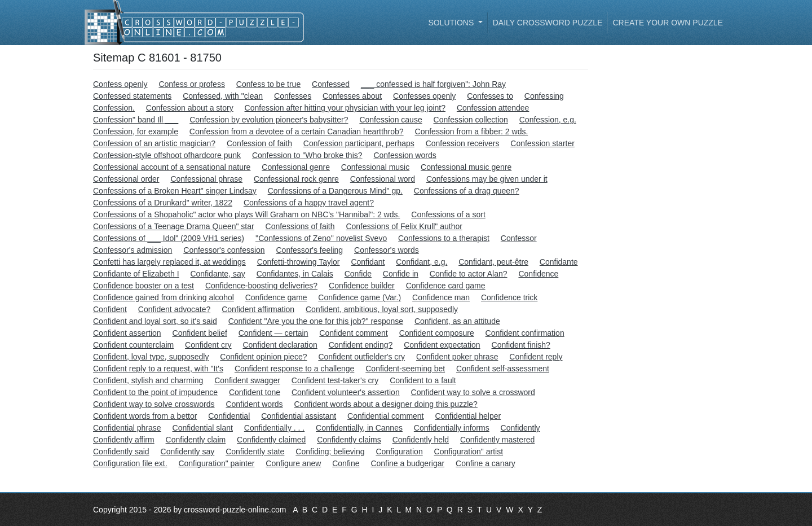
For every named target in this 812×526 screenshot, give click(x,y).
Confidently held (421, 440)
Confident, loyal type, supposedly (151, 357)
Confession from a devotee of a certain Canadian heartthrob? (297, 131)
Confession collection (471, 120)
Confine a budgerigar (407, 463)
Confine (346, 463)
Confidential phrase (127, 428)
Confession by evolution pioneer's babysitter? (269, 120)
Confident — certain (273, 333)
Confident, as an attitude (457, 321)
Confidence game (276, 297)
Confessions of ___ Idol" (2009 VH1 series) (169, 238)
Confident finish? (521, 345)
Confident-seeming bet (405, 369)
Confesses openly (424, 96)
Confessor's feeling (310, 250)
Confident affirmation (258, 309)
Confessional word (383, 179)
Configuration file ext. (130, 463)
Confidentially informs (452, 428)
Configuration (399, 452)
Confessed (331, 84)
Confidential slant (203, 428)
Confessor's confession (224, 250)
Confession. (114, 108)
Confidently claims (349, 440)
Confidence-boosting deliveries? (261, 286)
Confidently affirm (124, 440)
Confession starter (542, 143)
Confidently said (121, 452)
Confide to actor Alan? (469, 274)
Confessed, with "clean (223, 96)
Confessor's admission (133, 250)
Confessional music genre (466, 167)
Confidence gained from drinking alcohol (164, 297)
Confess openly (120, 84)
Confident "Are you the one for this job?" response (316, 321)
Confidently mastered (497, 440)
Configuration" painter (216, 463)
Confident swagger (247, 380)
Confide (358, 274)
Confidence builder (362, 286)
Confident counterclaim (133, 345)
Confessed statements (132, 96)
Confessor (519, 238)
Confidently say (188, 452)
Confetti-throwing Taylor (299, 262)
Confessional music (375, 167)
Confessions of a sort (448, 214)
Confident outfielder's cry (361, 357)
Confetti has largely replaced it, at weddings (169, 262)
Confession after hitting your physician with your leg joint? (345, 108)
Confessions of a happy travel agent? (309, 203)
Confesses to (490, 96)
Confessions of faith (300, 226)
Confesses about (352, 96)
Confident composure (437, 333)
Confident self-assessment (503, 369)
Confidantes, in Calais (295, 274)
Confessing (544, 96)
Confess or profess (192, 84)
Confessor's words (387, 250)
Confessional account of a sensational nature (172, 167)
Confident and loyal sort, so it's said (155, 321)
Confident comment (353, 333)
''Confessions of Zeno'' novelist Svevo (321, 238)
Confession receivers (463, 143)
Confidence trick (509, 297)
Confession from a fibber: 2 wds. (472, 131)
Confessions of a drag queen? (467, 191)
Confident (110, 309)
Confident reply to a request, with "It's (158, 369)
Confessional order (126, 179)
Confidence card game (446, 286)
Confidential (229, 416)
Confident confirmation (525, 333)
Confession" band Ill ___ (136, 120)
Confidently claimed (271, 440)
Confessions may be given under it (487, 179)
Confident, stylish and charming (148, 380)
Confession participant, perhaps (359, 143)
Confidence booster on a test (144, 286)
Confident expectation (442, 345)
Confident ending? (361, 345)
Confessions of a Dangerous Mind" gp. (335, 191)
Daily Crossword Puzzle (548, 23)
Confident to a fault (423, 380)
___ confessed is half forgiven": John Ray (433, 84)
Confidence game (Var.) (359, 297)
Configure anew (293, 463)
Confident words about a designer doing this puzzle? (386, 404)
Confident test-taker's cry (335, 380)
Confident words (254, 404)
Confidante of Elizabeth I (136, 274)
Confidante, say (217, 274)
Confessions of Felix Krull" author (404, 226)
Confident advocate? (174, 309)
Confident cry (208, 345)
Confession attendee (493, 108)
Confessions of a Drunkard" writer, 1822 (163, 203)
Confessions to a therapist (444, 238)
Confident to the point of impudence (155, 392)
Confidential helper (468, 416)
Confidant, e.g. (422, 262)
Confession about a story (190, 108)
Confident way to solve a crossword (473, 392)
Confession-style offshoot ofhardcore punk (167, 155)
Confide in (401, 274)
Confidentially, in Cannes (359, 428)
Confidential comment (385, 416)
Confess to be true (268, 84)
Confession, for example (136, 131)
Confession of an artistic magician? (154, 143)
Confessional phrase (206, 179)
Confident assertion (127, 333)
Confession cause (390, 120)
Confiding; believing (330, 452)
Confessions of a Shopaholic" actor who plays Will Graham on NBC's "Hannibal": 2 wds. (246, 214)
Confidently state (255, 452)
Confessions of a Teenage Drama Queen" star (174, 226)
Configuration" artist (469, 452)
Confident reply (536, 357)
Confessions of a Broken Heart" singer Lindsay (175, 191)
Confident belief (200, 333)
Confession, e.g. (548, 120)
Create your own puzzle (668, 23)
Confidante (559, 262)
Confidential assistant (299, 416)
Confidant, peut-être (493, 262)
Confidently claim (196, 440)
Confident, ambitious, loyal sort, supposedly (382, 309)
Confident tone (255, 392)
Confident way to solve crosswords (154, 404)
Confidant (368, 262)
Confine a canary (486, 463)
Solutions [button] (452, 23)
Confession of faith (259, 143)
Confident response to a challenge (294, 369)
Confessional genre (296, 167)
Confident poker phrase (457, 357)
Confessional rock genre (296, 179)
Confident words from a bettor (145, 416)
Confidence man (441, 297)
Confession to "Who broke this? (307, 155)
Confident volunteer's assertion (346, 392)
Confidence (538, 274)
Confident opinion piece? (263, 357)
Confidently (520, 428)
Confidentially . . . (274, 428)
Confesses (293, 96)
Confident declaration (280, 345)
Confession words (405, 155)
